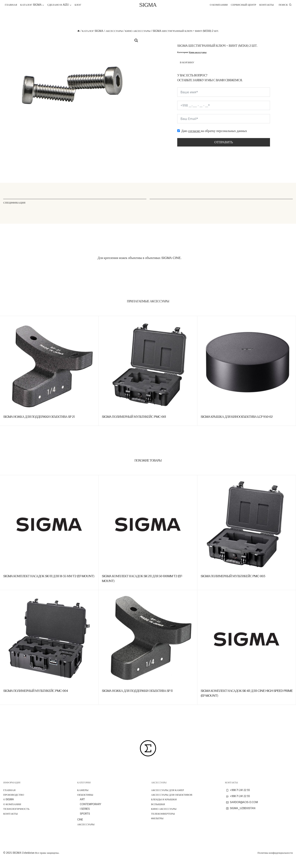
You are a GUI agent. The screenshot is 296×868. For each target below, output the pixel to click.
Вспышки (158, 804)
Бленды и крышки (164, 799)
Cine (80, 820)
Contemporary (91, 804)
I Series (85, 809)
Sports (85, 814)
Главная (11, 5)
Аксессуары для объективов (172, 795)
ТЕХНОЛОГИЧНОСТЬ (16, 809)
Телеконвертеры (163, 814)
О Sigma (9, 799)
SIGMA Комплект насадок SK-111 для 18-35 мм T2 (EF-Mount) (49, 576)
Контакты (267, 5)
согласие (194, 131)
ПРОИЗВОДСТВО (14, 795)
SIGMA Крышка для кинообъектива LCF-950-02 (237, 417)
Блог (78, 5)
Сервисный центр (244, 5)
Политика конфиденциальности (275, 853)
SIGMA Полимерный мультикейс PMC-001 (134, 417)
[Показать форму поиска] (285, 5)
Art (82, 799)
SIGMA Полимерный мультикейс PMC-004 (35, 691)
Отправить (224, 142)
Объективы (85, 795)
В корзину (187, 62)
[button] (136, 41)
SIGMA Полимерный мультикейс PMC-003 (233, 576)
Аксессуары (86, 824)
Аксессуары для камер (167, 790)
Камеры (83, 790)
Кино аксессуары (198, 52)
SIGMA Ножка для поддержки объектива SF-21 (39, 417)
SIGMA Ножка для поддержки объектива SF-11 (137, 691)
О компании (219, 5)
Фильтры (157, 818)
